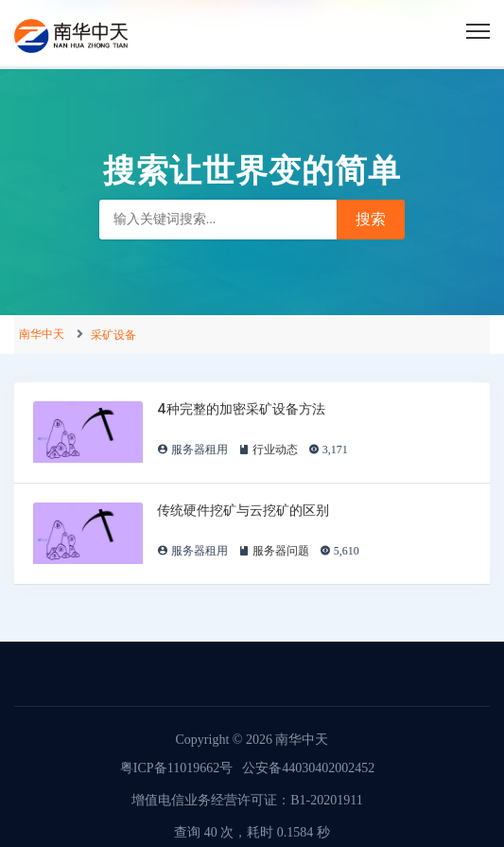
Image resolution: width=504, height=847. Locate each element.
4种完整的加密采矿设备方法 (241, 409)
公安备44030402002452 (308, 768)
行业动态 (275, 450)
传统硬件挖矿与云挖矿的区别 (243, 510)
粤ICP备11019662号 (176, 768)
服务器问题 (281, 551)
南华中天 (42, 334)
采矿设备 (113, 335)
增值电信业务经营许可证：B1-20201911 (247, 800)
